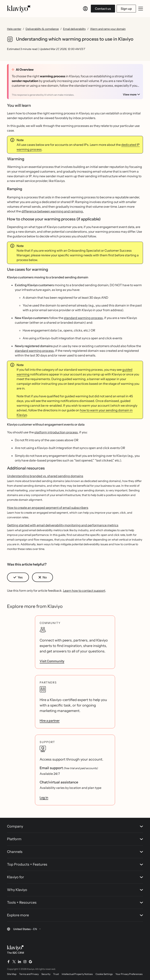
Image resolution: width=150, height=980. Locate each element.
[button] (18, 577)
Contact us (103, 9)
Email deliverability (74, 29)
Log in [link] (44, 797)
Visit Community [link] (52, 661)
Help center (14, 29)
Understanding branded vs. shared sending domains (45, 476)
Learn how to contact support (84, 591)
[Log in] (85, 9)
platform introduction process (56, 432)
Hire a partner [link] (50, 721)
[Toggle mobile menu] (141, 9)
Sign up (126, 9)
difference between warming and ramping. (53, 211)
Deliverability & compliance (42, 29)
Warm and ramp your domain (108, 29)
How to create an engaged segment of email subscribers (48, 508)
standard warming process (83, 318)
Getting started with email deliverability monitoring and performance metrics (63, 525)
